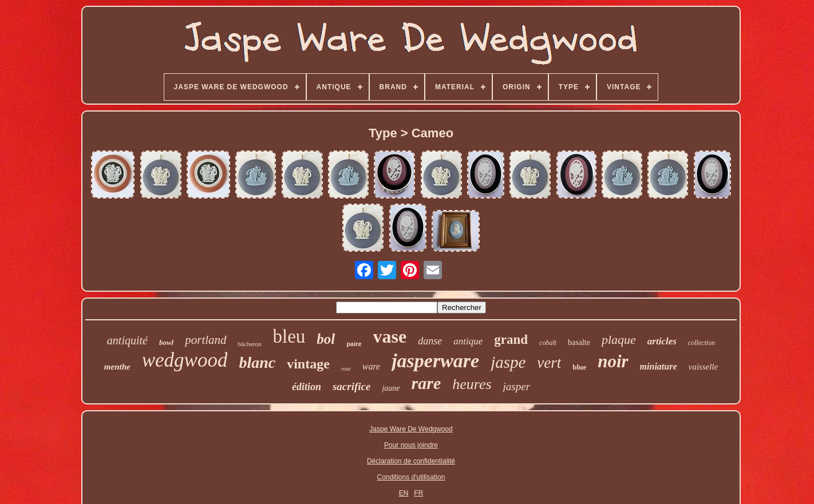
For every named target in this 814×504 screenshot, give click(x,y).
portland (206, 340)
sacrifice (351, 386)
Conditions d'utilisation (411, 477)
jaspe (508, 362)
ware (371, 366)
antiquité (127, 340)
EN (404, 493)
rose (346, 369)
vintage (308, 364)
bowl (166, 342)
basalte (579, 342)
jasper (517, 386)
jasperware (435, 361)
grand (511, 340)
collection (702, 343)
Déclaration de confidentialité (411, 461)
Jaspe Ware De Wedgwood (411, 429)
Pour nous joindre (411, 445)
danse (430, 341)
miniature (659, 366)
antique (468, 341)
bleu (289, 336)
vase (390, 336)
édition (307, 387)
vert (549, 363)
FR (418, 493)
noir (613, 361)
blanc (257, 362)
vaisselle (704, 367)
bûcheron (250, 344)
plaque (619, 340)
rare (426, 383)
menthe (117, 367)
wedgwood (185, 360)
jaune (391, 388)
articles (662, 341)
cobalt (548, 343)
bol (326, 339)
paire (354, 344)
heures (472, 384)
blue (579, 367)
